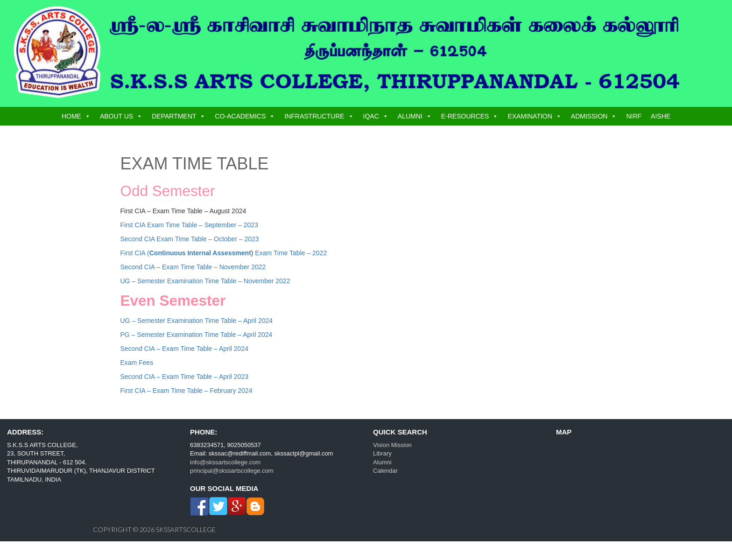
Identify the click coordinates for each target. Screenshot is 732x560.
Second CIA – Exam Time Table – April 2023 (184, 377)
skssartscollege (186, 529)
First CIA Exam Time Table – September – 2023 (189, 225)
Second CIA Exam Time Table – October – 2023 (190, 239)
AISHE (661, 116)
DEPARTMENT (174, 116)
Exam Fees (137, 363)
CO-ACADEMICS (240, 116)
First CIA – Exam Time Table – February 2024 (187, 391)
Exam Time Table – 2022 (290, 253)
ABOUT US (116, 116)
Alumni (382, 462)
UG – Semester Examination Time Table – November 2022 (205, 281)
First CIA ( (186, 253)
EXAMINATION (530, 116)
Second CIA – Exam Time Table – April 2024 (184, 349)
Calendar (385, 471)
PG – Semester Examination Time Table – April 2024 (197, 335)
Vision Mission (392, 445)
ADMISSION (589, 116)
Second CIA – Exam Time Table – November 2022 (193, 267)
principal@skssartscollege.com (232, 471)
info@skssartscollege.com (225, 462)
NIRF (634, 116)
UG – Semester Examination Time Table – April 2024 (197, 321)
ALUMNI (410, 116)
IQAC (371, 116)
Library (382, 453)
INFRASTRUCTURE (314, 116)
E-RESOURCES (465, 116)
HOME (71, 116)
